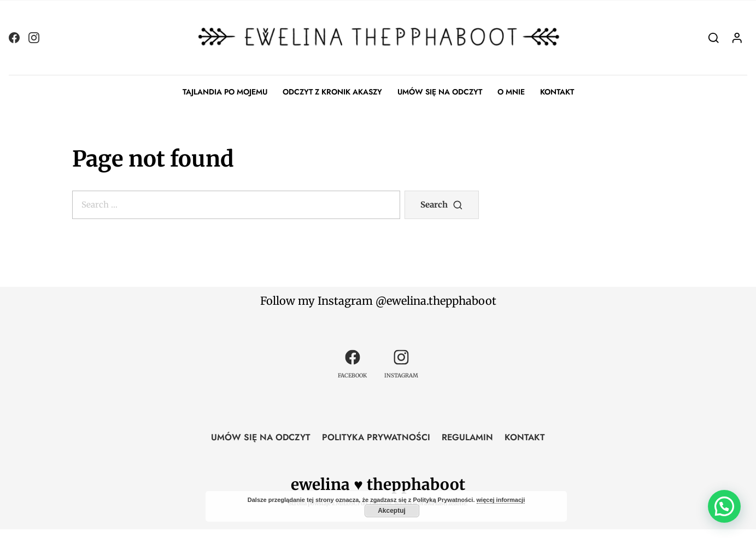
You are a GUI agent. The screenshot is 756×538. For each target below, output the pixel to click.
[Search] (714, 37)
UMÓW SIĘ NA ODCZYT (440, 92)
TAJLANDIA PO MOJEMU (225, 92)
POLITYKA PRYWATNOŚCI (376, 437)
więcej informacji (501, 500)
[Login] (737, 37)
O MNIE (511, 92)
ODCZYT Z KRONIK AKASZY (332, 92)
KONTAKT (557, 92)
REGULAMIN (467, 437)
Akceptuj (392, 511)
